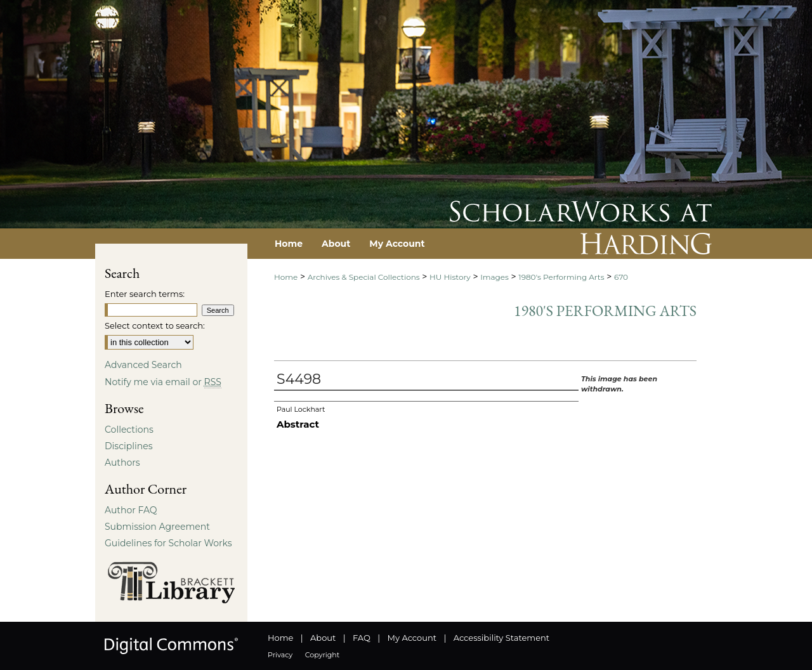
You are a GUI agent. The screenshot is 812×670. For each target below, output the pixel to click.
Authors (122, 463)
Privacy (280, 655)
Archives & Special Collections (364, 277)
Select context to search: (155, 325)
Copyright (322, 655)
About (323, 638)
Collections (129, 430)
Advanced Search (143, 365)
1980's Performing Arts (561, 277)
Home (286, 277)
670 (621, 277)
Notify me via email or (163, 382)
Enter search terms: (145, 294)
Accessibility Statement (501, 638)
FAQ (362, 638)
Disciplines (128, 446)
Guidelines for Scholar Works (168, 543)
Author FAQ (131, 510)
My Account (412, 638)
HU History (450, 277)
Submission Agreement (157, 527)
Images (494, 277)
